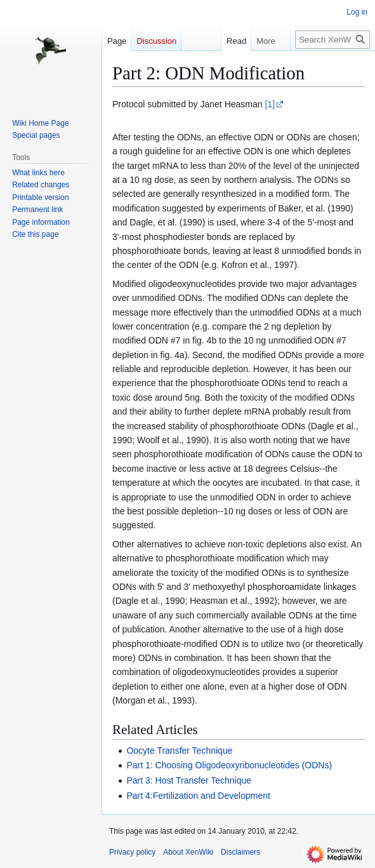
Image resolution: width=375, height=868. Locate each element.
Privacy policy (132, 852)
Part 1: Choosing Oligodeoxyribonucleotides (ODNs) (229, 765)
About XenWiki (188, 852)
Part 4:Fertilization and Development (198, 796)
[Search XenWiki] (332, 40)
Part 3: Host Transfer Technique (189, 780)
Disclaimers (240, 852)
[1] (270, 104)
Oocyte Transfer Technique (179, 751)
